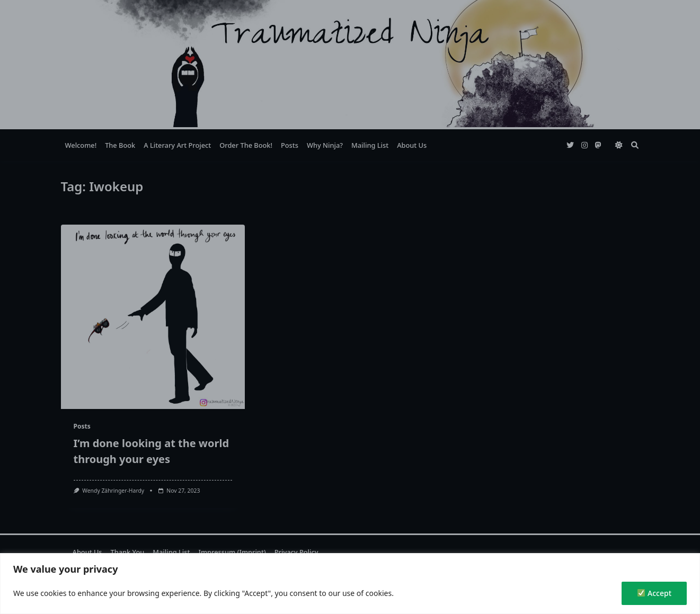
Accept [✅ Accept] (654, 593)
